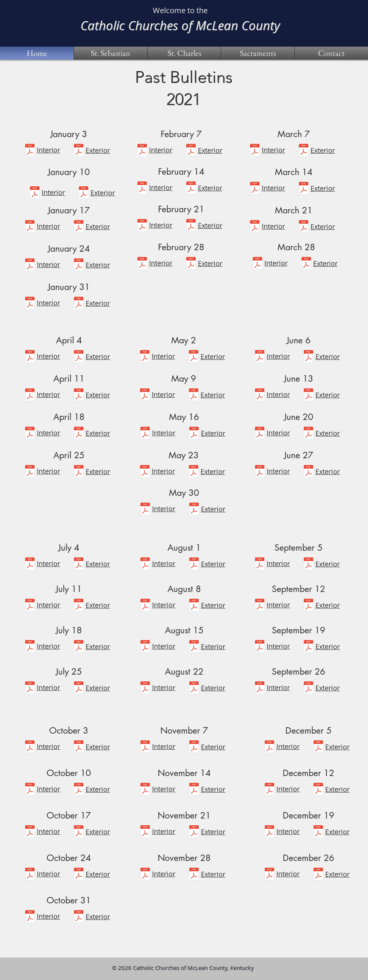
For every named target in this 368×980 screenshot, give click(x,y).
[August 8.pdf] (145, 606)
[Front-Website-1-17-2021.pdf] (79, 227)
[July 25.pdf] (30, 689)
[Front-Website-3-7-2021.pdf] (304, 151)
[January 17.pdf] (30, 227)
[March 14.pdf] (255, 189)
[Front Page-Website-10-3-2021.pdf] (79, 748)
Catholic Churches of (138, 25)
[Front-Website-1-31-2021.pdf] (79, 304)
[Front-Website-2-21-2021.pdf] (191, 226)
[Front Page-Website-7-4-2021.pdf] (79, 565)
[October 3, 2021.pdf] (30, 748)
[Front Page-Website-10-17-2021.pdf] (79, 833)
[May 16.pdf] (145, 434)
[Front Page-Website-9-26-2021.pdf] (308, 689)
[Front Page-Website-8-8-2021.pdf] (194, 606)
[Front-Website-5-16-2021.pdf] (194, 434)
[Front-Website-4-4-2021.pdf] (79, 357)
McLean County (238, 25)
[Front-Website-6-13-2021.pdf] (308, 396)
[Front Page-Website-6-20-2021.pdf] (308, 434)
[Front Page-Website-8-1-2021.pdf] (194, 565)
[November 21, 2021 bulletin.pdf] (145, 833)
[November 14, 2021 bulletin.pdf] (145, 790)
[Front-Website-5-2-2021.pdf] (194, 357)
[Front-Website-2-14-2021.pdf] (191, 189)
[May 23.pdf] (145, 472)
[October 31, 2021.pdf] (30, 917)
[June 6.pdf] (260, 357)
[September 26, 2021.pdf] (260, 689)
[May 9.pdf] (145, 396)
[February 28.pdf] (142, 264)
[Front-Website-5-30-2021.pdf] (194, 510)
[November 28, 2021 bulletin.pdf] (145, 875)
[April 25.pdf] (30, 472)
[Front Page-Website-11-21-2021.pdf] (194, 833)
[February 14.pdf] (142, 189)
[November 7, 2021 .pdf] (145, 748)
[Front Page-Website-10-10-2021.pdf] (79, 790)
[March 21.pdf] (255, 227)
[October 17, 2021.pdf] (30, 833)
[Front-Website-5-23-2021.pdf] (194, 472)
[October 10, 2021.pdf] (30, 790)
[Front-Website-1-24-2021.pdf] (79, 266)
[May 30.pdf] (145, 510)
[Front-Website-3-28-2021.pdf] (306, 264)
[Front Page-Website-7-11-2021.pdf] (79, 606)
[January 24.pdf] (30, 266)
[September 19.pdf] (260, 647)
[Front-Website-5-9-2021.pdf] (194, 396)
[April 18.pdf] (30, 434)
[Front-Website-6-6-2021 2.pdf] (308, 357)
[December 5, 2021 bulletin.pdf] (269, 748)
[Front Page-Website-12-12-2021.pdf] (318, 790)
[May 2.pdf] (145, 357)
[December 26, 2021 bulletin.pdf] (269, 875)
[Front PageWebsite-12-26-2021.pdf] (318, 875)
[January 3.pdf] (30, 151)
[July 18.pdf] (30, 647)
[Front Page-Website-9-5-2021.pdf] (308, 565)
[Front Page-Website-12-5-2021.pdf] (318, 748)
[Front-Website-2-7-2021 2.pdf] (191, 151)
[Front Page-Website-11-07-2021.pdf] (194, 748)
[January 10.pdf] (35, 194)
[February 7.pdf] (142, 151)
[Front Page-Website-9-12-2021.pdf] (308, 606)
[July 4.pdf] (30, 565)
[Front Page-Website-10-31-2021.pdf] (79, 917)
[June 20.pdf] (260, 434)
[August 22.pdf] (145, 689)
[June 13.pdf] (260, 396)
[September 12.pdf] (260, 606)
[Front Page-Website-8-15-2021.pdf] (194, 647)
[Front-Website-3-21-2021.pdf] (304, 227)
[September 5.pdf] (260, 565)
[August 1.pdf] (145, 565)
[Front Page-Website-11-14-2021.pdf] (194, 790)
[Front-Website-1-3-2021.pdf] (79, 151)
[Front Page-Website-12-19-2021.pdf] (269, 833)
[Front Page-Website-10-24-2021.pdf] (79, 875)
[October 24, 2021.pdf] (30, 875)
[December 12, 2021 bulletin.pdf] (269, 790)
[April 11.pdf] (30, 396)
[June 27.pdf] (260, 472)
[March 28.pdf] (257, 264)
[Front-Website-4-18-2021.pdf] (79, 434)
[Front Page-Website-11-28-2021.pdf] (194, 875)
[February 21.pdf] (142, 226)
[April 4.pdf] (30, 357)
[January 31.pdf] (30, 304)
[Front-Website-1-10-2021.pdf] (84, 194)
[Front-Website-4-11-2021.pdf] (79, 396)
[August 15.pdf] (145, 647)
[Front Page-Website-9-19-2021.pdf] (308, 647)
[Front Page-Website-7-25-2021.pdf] (79, 689)
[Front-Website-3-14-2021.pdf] (304, 189)
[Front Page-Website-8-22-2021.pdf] (194, 689)
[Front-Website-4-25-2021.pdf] (79, 472)
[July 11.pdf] (30, 606)
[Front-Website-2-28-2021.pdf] (191, 264)
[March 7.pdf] (255, 151)
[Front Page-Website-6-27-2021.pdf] (308, 472)
